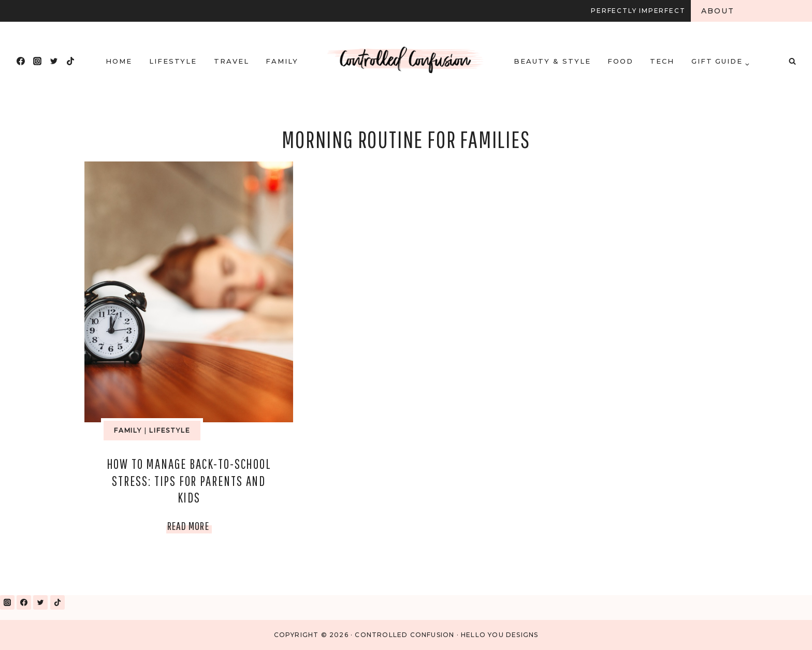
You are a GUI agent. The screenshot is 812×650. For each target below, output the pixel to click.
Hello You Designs (499, 635)
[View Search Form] (792, 61)
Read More (190, 526)
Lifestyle (173, 61)
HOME (119, 61)
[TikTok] (70, 61)
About (718, 11)
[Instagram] (37, 61)
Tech (662, 61)
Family (282, 61)
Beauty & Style (552, 61)
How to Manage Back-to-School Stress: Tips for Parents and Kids (189, 481)
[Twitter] (54, 61)
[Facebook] (21, 61)
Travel (231, 61)
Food (620, 61)
